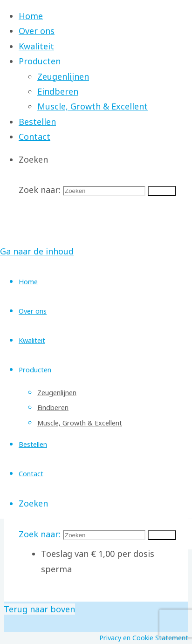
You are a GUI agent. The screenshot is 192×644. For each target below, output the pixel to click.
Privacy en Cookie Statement (144, 638)
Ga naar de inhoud (37, 251)
